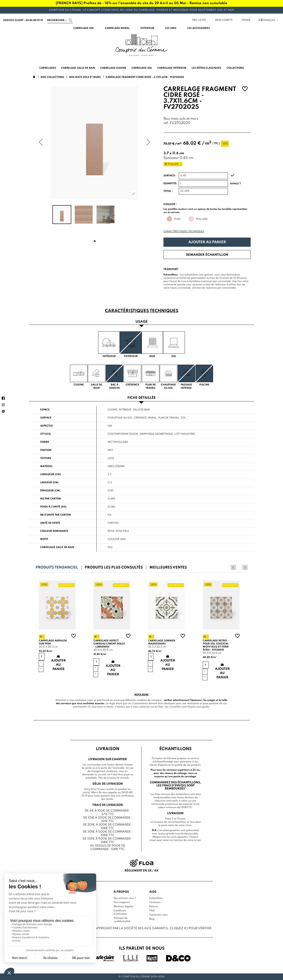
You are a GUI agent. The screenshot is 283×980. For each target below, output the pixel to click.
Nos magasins (122, 902)
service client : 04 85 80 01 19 (23, 20)
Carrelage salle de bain (57, 547)
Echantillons (156, 898)
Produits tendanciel (57, 568)
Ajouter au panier (207, 242)
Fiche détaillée (141, 398)
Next (245, 567)
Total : (168, 191)
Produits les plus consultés (114, 568)
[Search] (60, 20)
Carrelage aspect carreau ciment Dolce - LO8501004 (109, 644)
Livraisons (155, 902)
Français (269, 20)
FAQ (152, 911)
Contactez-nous (158, 915)
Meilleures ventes (168, 568)
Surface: (170, 176)
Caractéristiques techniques (184, 231)
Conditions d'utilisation (120, 912)
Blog (152, 919)
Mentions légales (123, 906)
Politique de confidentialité (122, 920)
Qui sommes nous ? (125, 898)
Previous (239, 567)
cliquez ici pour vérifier (191, 928)
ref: (166, 123)
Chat (160, 707)
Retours (154, 906)
